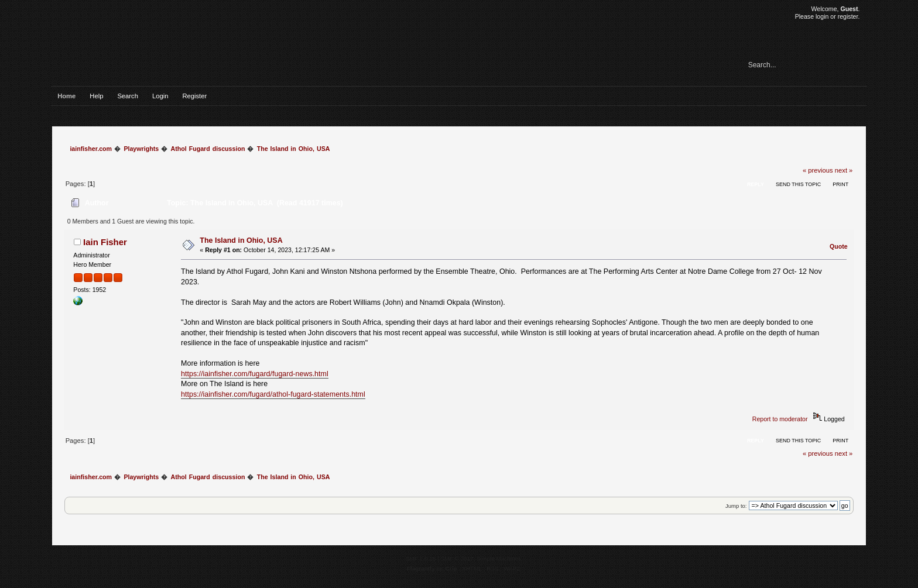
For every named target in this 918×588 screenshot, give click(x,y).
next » (844, 170)
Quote (839, 246)
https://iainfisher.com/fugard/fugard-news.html (255, 374)
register (848, 16)
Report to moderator (780, 419)
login (822, 16)
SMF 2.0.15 (421, 558)
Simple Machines (499, 558)
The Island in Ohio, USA (241, 240)
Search (128, 96)
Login (160, 96)
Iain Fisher (105, 242)
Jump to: (736, 506)
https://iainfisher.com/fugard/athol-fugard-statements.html (273, 394)
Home (66, 96)
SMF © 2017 (457, 558)
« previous (818, 170)
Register (194, 96)
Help (96, 96)
